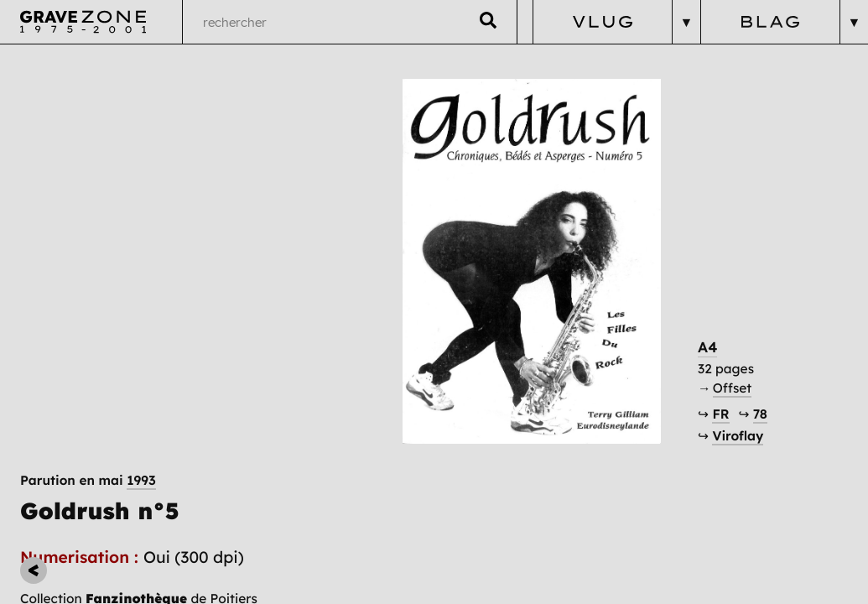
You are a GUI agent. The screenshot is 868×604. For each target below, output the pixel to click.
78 (774, 390)
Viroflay (752, 412)
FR (735, 390)
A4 (722, 322)
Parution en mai (88, 77)
